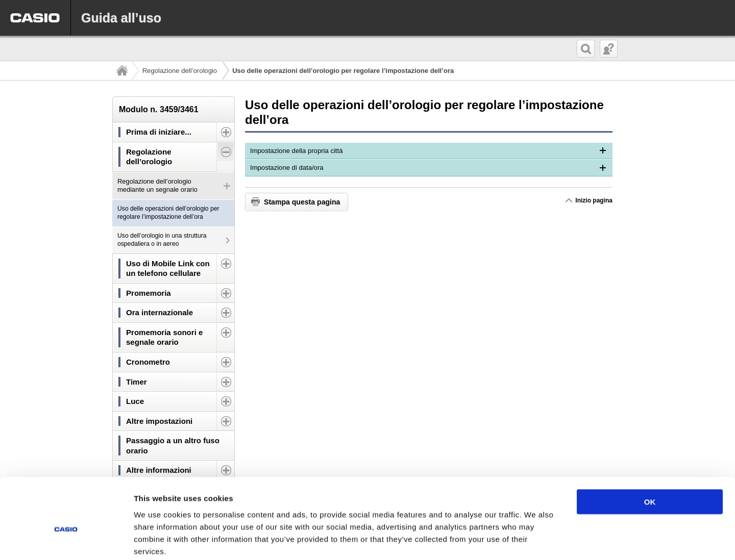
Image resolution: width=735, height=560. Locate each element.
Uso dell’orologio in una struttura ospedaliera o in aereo (162, 240)
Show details (536, 540)
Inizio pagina (594, 200)
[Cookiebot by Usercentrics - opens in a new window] (66, 540)
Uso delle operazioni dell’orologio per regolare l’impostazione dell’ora (168, 213)
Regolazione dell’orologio (180, 71)
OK (650, 450)
